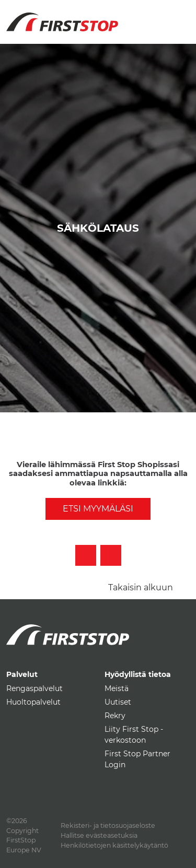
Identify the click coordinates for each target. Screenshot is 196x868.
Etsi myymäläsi (98, 509)
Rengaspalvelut (34, 688)
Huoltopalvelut (33, 702)
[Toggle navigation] (178, 16)
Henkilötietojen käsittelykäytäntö (114, 845)
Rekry (115, 716)
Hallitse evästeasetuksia (99, 835)
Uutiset (118, 702)
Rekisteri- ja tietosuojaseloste (108, 825)
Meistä (117, 688)
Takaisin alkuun (141, 587)
